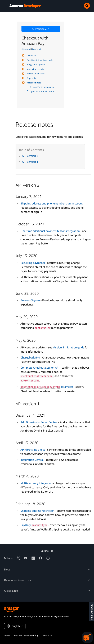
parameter (47, 387)
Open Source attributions (42, 91)
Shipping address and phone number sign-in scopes (52, 203)
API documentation (35, 74)
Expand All (36, 49)
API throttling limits (33, 450)
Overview (31, 56)
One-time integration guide (39, 60)
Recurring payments (33, 263)
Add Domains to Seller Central (39, 422)
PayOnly (34, 525)
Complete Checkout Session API (40, 368)
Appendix (31, 78)
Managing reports (35, 69)
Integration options (35, 65)
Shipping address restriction (37, 511)
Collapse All (26, 49)
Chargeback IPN (30, 357)
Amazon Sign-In (30, 300)
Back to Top (47, 551)
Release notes (33, 83)
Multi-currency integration (36, 483)
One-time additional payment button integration (50, 231)
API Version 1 (30, 162)
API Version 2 (40, 29)
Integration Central (32, 460)
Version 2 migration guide (42, 87)
